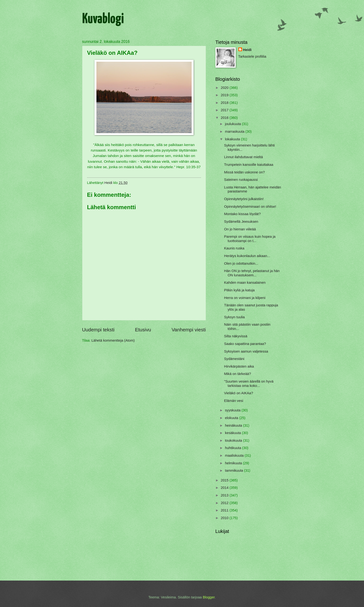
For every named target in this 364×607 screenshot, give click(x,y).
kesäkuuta (233, 433)
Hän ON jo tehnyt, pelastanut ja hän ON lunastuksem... (252, 273)
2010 (225, 518)
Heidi (247, 50)
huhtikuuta (234, 448)
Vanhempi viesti (189, 330)
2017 (225, 110)
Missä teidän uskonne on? (244, 172)
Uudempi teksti (98, 330)
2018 (225, 103)
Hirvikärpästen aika (239, 366)
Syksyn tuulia (234, 317)
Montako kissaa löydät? (242, 214)
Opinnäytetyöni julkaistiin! (244, 199)
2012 (225, 503)
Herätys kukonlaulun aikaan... (247, 256)
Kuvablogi (103, 19)
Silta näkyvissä (236, 336)
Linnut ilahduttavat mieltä (243, 157)
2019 (225, 95)
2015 (225, 480)
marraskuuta (235, 132)
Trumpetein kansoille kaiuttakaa (249, 165)
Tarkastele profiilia (252, 56)
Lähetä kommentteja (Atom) (113, 340)
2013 (225, 495)
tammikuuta (234, 470)
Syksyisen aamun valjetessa (246, 351)
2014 (225, 488)
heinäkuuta (234, 425)
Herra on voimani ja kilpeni (245, 298)
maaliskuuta (235, 455)
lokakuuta (233, 139)
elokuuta (232, 418)
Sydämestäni (234, 359)
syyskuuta (233, 410)
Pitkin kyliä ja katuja (239, 290)
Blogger (209, 597)
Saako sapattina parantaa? (245, 344)
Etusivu (143, 330)
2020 (225, 88)
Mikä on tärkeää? (237, 374)
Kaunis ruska (234, 248)
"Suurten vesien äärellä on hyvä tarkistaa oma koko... (249, 384)
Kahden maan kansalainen (245, 283)
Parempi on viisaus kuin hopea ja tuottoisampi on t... (250, 239)
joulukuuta (233, 124)
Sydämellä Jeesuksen (241, 222)
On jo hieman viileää (240, 229)
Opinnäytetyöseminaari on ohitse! (250, 207)
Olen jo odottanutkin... (241, 263)
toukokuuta (234, 440)
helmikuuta (234, 463)
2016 (225, 118)
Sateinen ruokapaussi (241, 180)
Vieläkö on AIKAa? (239, 393)
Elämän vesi (234, 401)
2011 (225, 510)
